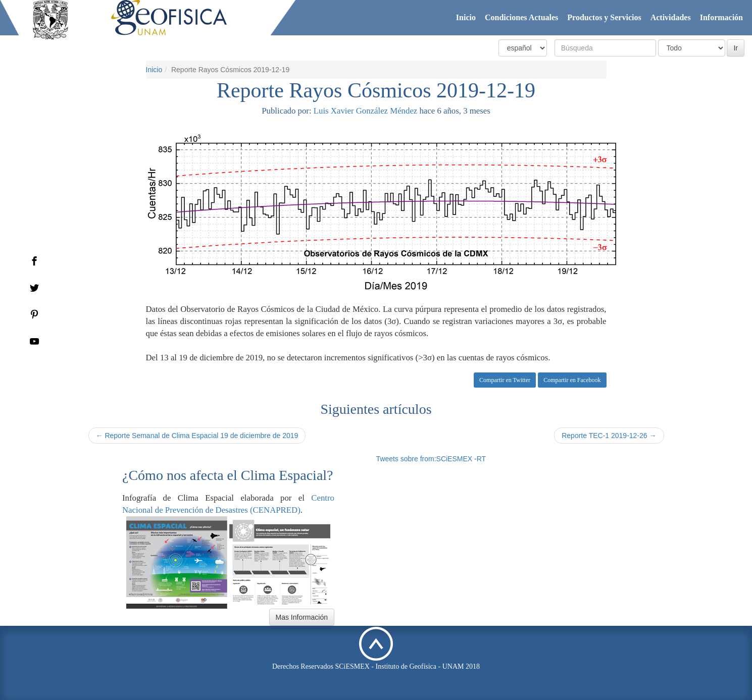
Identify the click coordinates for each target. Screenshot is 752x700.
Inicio (466, 17)
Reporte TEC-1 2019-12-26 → (609, 436)
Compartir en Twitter (505, 380)
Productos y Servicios (604, 17)
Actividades (671, 17)
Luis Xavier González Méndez (365, 111)
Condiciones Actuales (521, 17)
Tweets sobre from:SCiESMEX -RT (431, 459)
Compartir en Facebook (572, 380)
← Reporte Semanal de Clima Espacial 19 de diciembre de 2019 (197, 436)
